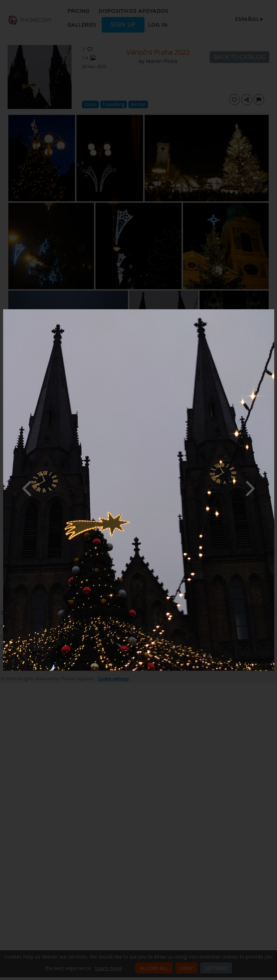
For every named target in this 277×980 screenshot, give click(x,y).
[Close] (273, 311)
